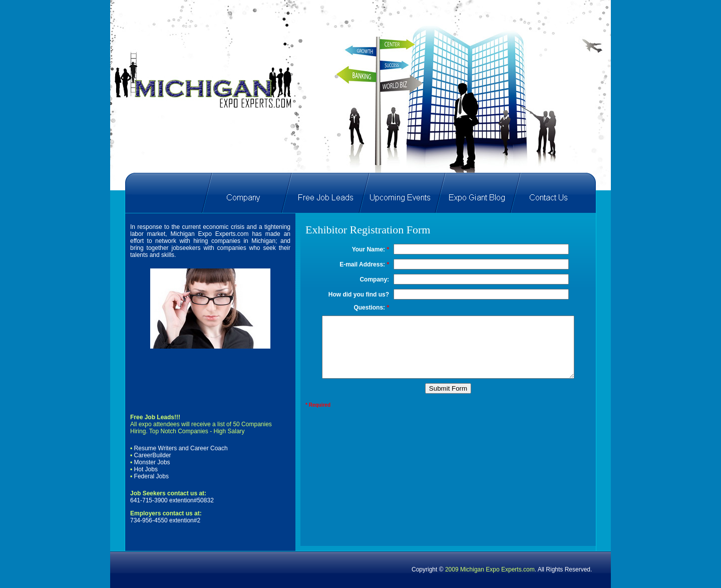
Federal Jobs (151, 476)
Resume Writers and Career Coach (180, 448)
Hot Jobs (146, 469)
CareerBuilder (153, 455)
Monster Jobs (152, 462)
